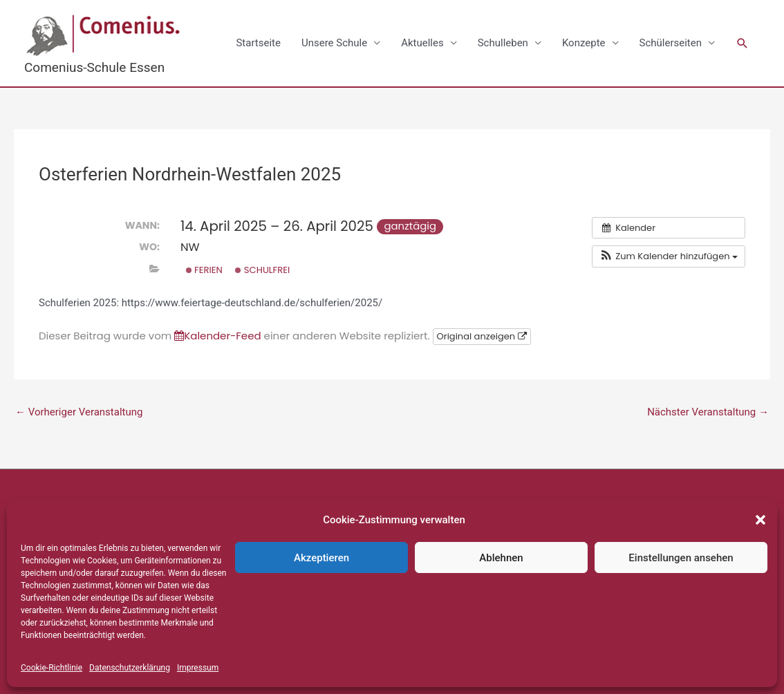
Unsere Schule (334, 43)
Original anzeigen (482, 336)
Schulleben (503, 43)
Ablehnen (501, 558)
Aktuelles (422, 43)
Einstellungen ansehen (681, 558)
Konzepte (584, 43)
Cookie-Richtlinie (52, 668)
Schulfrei (262, 270)
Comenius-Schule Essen (94, 67)
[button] (760, 520)
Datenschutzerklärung (130, 668)
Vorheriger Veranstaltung (79, 412)
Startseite (258, 43)
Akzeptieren (321, 558)
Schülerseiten (671, 43)
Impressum (198, 668)
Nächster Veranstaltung (708, 412)
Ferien (204, 270)
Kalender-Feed (217, 336)
